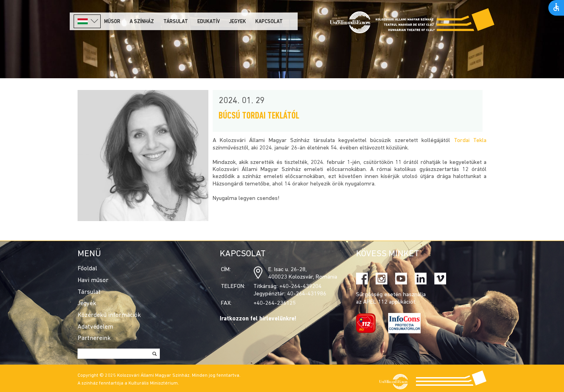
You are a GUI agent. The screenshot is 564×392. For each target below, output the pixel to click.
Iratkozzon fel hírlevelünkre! (258, 319)
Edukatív (209, 22)
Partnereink (94, 338)
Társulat (176, 22)
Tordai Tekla (470, 141)
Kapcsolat (269, 22)
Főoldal (87, 269)
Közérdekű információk (109, 315)
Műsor (112, 22)
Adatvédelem (95, 327)
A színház (142, 22)
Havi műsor (93, 281)
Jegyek (238, 22)
